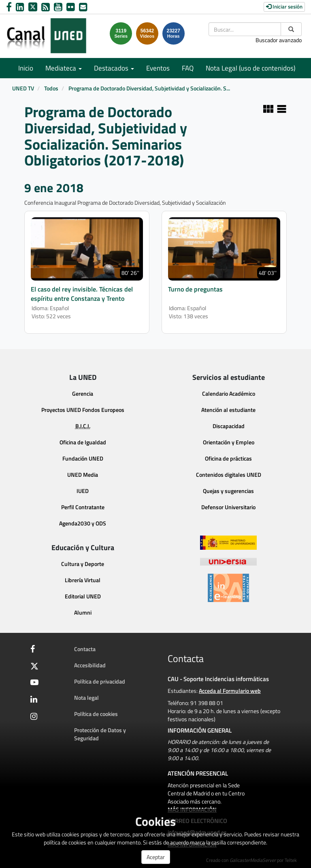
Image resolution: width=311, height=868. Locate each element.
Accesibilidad (90, 665)
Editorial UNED (83, 596)
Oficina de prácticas (228, 458)
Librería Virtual (83, 580)
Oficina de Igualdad (83, 442)
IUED (83, 491)
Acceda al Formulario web (230, 691)
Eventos (158, 68)
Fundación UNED (83, 458)
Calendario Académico (229, 393)
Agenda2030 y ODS (83, 523)
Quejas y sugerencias (228, 491)
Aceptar (156, 857)
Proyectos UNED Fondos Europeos (83, 410)
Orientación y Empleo (229, 442)
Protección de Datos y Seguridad (100, 734)
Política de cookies (96, 714)
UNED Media (83, 475)
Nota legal (86, 698)
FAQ (188, 68)
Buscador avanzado (279, 40)
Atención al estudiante (228, 410)
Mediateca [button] (64, 68)
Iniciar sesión (284, 6)
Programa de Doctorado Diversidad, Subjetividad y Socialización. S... (149, 88)
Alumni (83, 612)
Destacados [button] (114, 68)
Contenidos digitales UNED (229, 475)
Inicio (26, 68)
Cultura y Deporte (83, 564)
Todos (51, 88)
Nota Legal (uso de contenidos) (250, 68)
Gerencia (83, 393)
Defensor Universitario (228, 507)
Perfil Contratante (83, 507)
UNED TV (23, 88)
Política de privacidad (100, 681)
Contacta (85, 649)
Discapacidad (229, 426)
